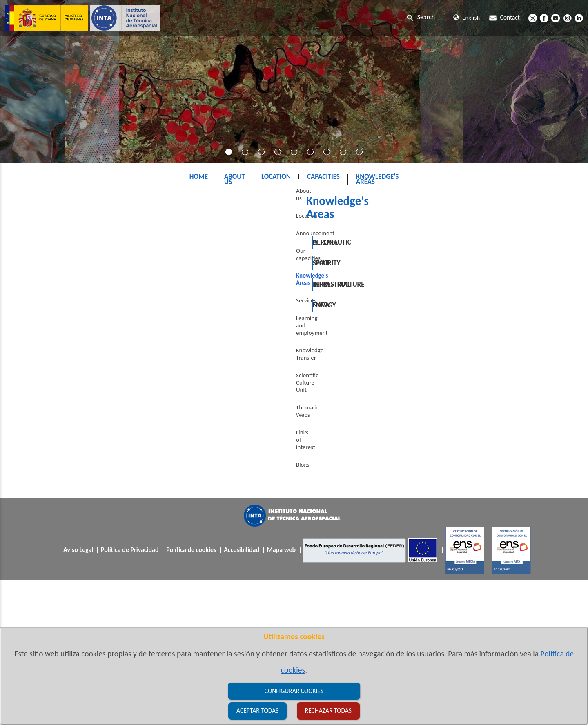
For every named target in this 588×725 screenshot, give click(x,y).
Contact (504, 17)
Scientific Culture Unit (43, 362)
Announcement (36, 257)
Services (27, 309)
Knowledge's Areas (306, 197)
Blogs (23, 415)
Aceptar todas (257, 711)
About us (28, 222)
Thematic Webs (36, 380)
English (467, 18)
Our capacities (34, 274)
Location (27, 239)
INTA (261, 197)
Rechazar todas (328, 711)
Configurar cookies (294, 691)
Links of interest (36, 397)
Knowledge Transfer (41, 345)
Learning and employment (49, 327)
